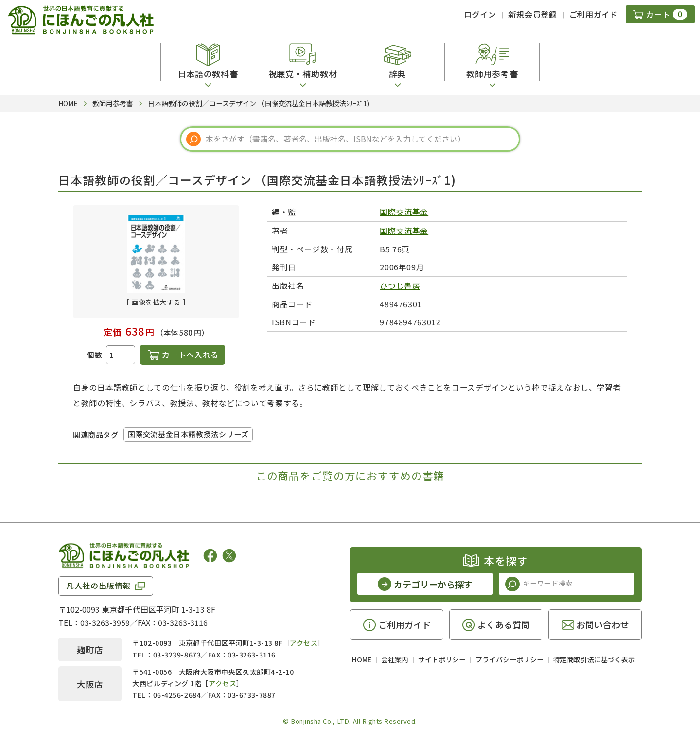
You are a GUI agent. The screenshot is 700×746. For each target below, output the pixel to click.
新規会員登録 (533, 14)
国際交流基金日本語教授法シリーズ (188, 434)
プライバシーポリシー (509, 659)
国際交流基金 (404, 212)
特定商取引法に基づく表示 (594, 659)
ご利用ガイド (594, 14)
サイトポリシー (442, 659)
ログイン (480, 14)
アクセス (304, 643)
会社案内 (395, 659)
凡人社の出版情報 (98, 586)
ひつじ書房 (400, 285)
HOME (362, 659)
